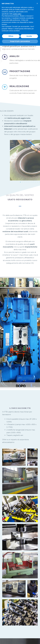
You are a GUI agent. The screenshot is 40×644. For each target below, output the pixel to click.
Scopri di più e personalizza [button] (20, 41)
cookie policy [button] (17, 14)
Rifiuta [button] (11, 36)
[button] (37, 3)
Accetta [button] (29, 36)
